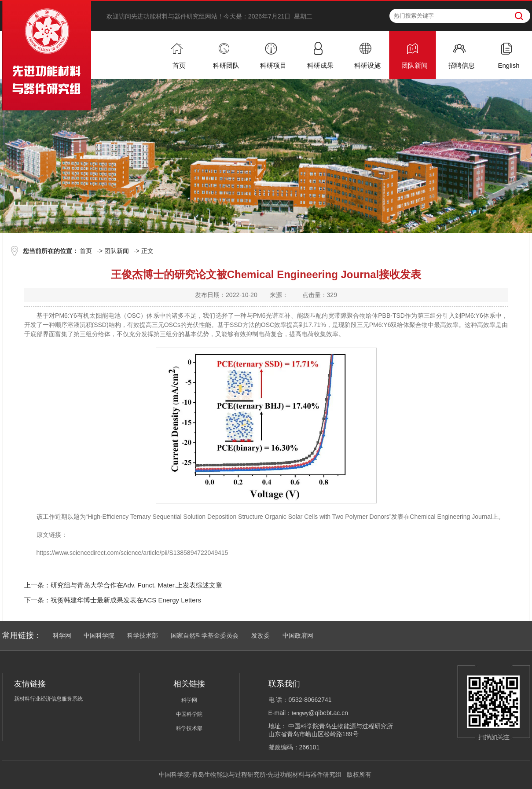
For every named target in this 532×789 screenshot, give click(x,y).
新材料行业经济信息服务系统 (48, 699)
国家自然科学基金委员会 (205, 635)
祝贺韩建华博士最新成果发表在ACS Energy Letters (126, 600)
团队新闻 (117, 251)
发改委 (260, 635)
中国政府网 (298, 635)
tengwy (300, 713)
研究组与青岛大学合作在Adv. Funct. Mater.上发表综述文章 (137, 585)
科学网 (62, 635)
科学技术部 (143, 635)
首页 (86, 251)
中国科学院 (99, 635)
